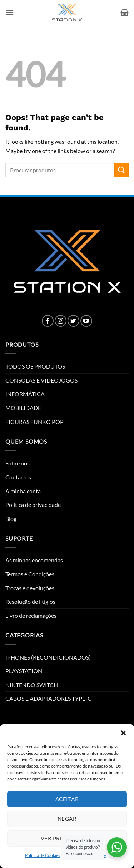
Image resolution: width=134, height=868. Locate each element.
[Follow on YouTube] (86, 321)
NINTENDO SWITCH (32, 685)
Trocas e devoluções (30, 588)
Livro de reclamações (31, 615)
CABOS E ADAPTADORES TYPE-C (48, 698)
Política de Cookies (43, 855)
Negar (67, 819)
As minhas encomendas (34, 560)
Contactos (18, 477)
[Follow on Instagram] (61, 321)
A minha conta (23, 491)
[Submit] (121, 170)
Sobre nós (18, 463)
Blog (11, 519)
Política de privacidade (33, 505)
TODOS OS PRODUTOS (35, 366)
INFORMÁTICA (25, 394)
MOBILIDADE (23, 408)
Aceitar (67, 799)
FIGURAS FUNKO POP (34, 422)
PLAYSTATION (24, 671)
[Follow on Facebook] (48, 321)
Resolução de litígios (30, 601)
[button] (123, 733)
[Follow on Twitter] (73, 321)
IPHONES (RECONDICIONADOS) (48, 657)
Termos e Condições (30, 574)
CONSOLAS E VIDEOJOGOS (41, 380)
